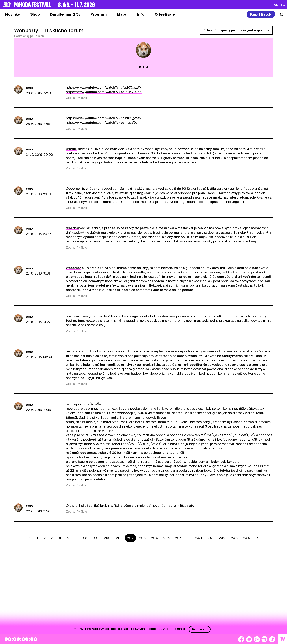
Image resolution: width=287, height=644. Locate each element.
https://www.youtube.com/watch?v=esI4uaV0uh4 (104, 92)
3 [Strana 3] (52, 538)
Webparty (26, 31)
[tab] (35, 14)
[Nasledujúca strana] (257, 538)
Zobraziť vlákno (77, 98)
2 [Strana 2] (45, 538)
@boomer (73, 189)
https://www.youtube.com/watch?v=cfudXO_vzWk (104, 87)
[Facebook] (241, 639)
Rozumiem (200, 629)
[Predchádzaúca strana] (30, 538)
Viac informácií (174, 629)
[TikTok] (272, 639)
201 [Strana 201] (119, 538)
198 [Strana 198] (85, 538)
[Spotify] (264, 639)
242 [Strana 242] (222, 538)
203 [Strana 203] (142, 538)
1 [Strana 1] (37, 538)
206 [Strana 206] (178, 538)
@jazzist (72, 506)
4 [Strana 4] (60, 538)
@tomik (72, 149)
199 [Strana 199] (96, 538)
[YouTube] (249, 639)
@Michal (72, 228)
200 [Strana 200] (107, 538)
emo (29, 88)
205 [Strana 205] (166, 538)
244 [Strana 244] (247, 538)
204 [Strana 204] (154, 538)
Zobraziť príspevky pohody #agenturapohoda (236, 30)
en (283, 5)
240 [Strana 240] (199, 538)
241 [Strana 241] (210, 538)
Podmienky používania (29, 36)
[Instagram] (257, 639)
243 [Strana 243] (234, 538)
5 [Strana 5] (68, 538)
